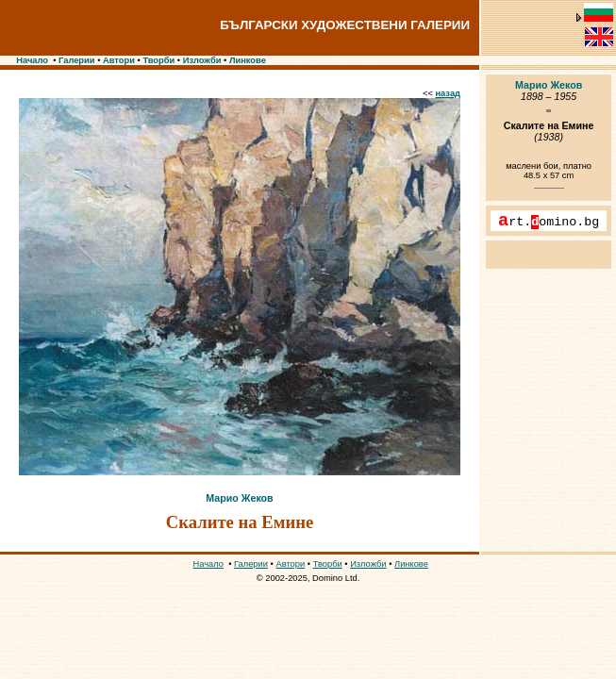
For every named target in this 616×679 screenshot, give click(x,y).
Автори (119, 60)
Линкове (248, 60)
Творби (158, 60)
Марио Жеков (239, 498)
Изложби (202, 60)
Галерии (77, 60)
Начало (32, 60)
